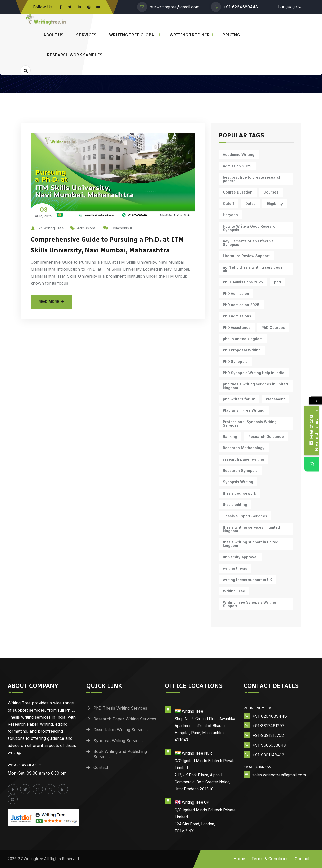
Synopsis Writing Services (118, 741)
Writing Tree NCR (190, 35)
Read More (52, 312)
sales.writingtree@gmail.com (279, 775)
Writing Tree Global (133, 35)
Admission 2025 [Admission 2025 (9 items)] (237, 166)
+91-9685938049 (269, 745)
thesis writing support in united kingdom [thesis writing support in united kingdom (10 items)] (250, 544)
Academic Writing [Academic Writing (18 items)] (238, 155)
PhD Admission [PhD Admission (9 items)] (235, 293)
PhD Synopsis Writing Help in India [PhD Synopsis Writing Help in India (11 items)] (253, 373)
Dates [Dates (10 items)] (249, 203)
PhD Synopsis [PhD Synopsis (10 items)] (235, 361)
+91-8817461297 (268, 726)
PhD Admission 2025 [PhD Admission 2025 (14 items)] (241, 305)
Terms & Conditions (270, 859)
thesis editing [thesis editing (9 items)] (234, 505)
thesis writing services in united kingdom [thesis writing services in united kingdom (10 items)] (251, 529)
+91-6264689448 (241, 7)
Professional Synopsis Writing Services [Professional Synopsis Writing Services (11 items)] (249, 423)
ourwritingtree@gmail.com (175, 7)
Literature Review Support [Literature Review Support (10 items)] (246, 256)
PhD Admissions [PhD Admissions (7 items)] (236, 316)
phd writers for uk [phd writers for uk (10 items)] (238, 399)
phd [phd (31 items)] (276, 282)
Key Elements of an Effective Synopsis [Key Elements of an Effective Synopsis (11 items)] (248, 243)
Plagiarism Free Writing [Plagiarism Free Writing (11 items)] (243, 410)
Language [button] (288, 7)
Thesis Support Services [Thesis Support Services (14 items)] (245, 516)
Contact (101, 767)
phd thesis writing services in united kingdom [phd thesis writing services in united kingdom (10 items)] (255, 386)
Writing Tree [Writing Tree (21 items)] (233, 591)
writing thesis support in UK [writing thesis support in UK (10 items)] (247, 580)
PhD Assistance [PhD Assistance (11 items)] (274, 316)
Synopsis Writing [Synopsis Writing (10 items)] (237, 482)
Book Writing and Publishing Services (120, 754)
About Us (53, 35)
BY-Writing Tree (47, 228)
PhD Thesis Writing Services (120, 708)
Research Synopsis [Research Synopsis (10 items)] (240, 471)
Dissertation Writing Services (120, 730)
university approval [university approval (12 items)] (240, 557)
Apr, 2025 (44, 212)
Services (86, 35)
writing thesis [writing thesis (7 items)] (234, 568)
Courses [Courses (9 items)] (269, 192)
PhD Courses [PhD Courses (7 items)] (234, 327)
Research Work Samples (75, 55)
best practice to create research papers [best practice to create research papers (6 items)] (252, 179)
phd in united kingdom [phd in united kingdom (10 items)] (242, 339)
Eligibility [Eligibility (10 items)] (272, 203)
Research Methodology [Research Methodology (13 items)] (243, 448)
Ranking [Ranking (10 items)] (230, 437)
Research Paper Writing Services (125, 719)
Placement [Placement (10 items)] (274, 399)
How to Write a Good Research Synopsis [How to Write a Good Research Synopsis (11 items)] (250, 228)
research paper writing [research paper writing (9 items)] (243, 459)
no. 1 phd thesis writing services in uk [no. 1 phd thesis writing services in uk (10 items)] (253, 269)
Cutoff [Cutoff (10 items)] (228, 203)
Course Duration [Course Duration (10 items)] (237, 192)
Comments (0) (119, 228)
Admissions (83, 228)
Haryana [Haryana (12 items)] (230, 215)
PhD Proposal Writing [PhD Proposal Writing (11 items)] (241, 350)
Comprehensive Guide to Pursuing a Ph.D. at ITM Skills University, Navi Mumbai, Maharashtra (111, 250)
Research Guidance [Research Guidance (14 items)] (265, 437)
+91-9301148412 (268, 755)
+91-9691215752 (268, 735)
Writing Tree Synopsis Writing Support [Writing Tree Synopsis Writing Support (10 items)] (249, 604)
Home (239, 859)
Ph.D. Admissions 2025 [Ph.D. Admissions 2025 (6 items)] (243, 282)
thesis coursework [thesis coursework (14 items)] (239, 493)
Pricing (231, 35)
